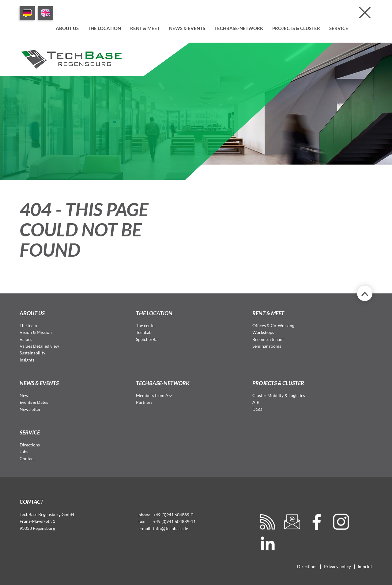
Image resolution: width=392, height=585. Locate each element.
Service (339, 28)
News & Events (187, 28)
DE (27, 13)
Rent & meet (145, 28)
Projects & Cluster (296, 28)
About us (67, 28)
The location (104, 28)
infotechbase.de (171, 528)
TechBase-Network (239, 28)
